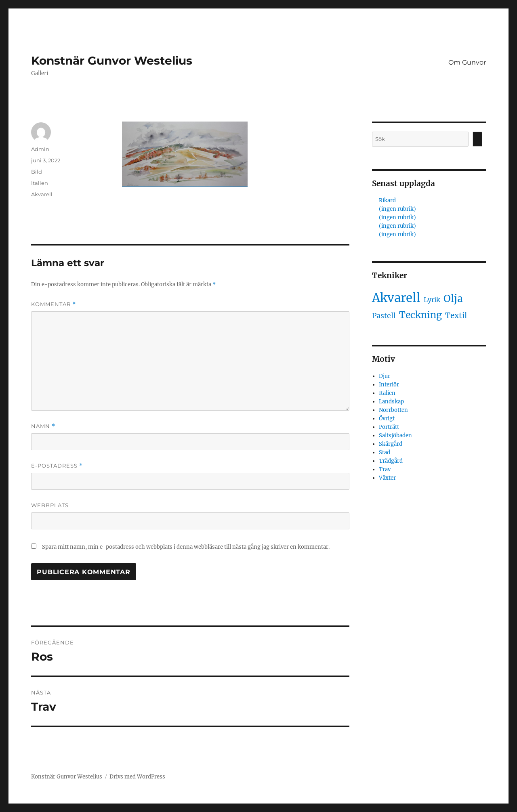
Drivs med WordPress (137, 777)
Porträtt (389, 427)
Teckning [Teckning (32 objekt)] (420, 315)
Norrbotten (393, 410)
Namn (43, 426)
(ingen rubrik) (397, 209)
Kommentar (54, 304)
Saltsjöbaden (395, 435)
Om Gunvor (467, 62)
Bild (37, 172)
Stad (385, 452)
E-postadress (57, 466)
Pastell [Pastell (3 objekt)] (384, 316)
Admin (40, 149)
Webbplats (50, 505)
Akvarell (42, 194)
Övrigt (387, 419)
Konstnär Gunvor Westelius (112, 61)
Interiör (389, 385)
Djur (385, 376)
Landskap (391, 402)
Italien (40, 183)
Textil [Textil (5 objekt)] (456, 316)
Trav (385, 469)
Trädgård (391, 461)
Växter (387, 478)
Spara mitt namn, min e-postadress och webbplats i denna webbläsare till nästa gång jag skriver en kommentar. (186, 547)
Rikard (387, 200)
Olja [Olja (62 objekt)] (453, 299)
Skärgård (391, 444)
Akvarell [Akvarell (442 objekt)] (396, 298)
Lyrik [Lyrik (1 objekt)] (432, 300)
